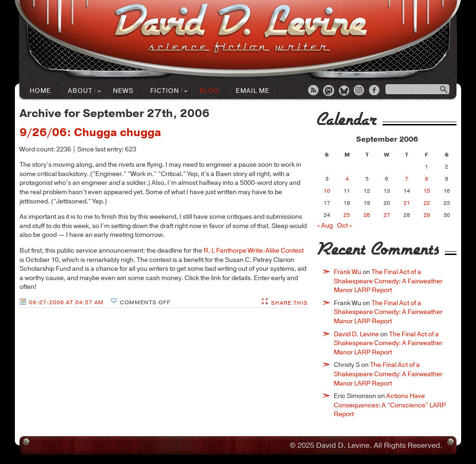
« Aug (325, 225)
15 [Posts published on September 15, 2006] (427, 191)
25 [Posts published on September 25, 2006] (347, 215)
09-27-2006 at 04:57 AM (66, 302)
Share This (289, 303)
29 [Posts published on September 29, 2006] (427, 215)
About (80, 91)
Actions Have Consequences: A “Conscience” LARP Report (390, 405)
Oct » (344, 225)
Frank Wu (347, 272)
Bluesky (344, 91)
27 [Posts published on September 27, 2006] (387, 215)
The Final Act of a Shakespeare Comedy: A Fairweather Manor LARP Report (388, 281)
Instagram (360, 91)
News (123, 91)
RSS (314, 91)
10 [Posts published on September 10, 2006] (327, 191)
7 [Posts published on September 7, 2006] (407, 179)
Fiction (165, 91)
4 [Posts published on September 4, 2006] (347, 179)
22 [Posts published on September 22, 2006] (427, 203)
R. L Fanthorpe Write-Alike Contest (254, 251)
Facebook (375, 91)
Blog (209, 91)
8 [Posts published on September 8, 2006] (426, 179)
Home (40, 91)
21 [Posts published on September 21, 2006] (407, 203)
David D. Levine (356, 334)
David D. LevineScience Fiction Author (241, 29)
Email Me (253, 91)
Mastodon (329, 91)
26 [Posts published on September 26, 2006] (367, 215)
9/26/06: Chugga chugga (90, 132)
